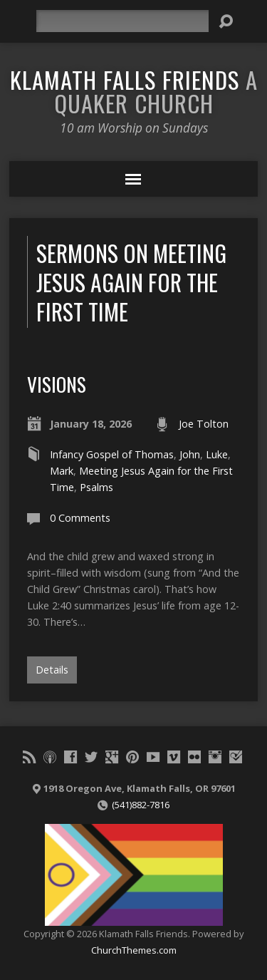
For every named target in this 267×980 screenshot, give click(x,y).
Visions (57, 384)
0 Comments (80, 518)
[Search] (122, 21)
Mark (62, 471)
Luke (217, 454)
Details (52, 670)
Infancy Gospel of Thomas (112, 454)
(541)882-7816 (141, 805)
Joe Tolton (204, 424)
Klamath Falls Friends (134, 91)
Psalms (96, 487)
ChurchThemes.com (134, 950)
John (190, 454)
